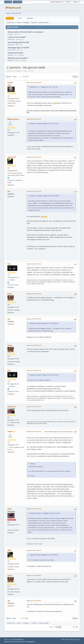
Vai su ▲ (77, 639)
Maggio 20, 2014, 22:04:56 (34, 509)
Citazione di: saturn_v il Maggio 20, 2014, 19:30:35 (45, 513)
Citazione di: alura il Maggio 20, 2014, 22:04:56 (44, 555)
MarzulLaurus (13, 119)
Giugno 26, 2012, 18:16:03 (34, 191)
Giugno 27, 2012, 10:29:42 (34, 407)
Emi (9, 264)
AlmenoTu (12, 157)
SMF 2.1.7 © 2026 (9, 639)
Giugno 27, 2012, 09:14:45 (34, 319)
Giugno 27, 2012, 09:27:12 (34, 370)
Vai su (8, 618)
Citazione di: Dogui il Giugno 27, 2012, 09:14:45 (44, 375)
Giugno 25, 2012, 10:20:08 (34, 83)
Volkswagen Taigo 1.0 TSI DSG (18, 48)
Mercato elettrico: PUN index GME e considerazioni (25, 32)
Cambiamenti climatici (15, 53)
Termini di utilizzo (70, 639)
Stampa (75, 77)
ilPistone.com (13, 8)
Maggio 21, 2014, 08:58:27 (34, 576)
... (22, 77)
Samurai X (12, 407)
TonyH (10, 83)
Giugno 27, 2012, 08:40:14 (34, 294)
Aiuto (63, 639)
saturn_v (11, 431)
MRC (9, 550)
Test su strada (12, 50)
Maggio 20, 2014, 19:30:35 (34, 431)
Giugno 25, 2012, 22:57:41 (34, 157)
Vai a (51, 627)
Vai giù (8, 77)
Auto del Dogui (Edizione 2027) (18, 42)
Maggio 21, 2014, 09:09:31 (34, 601)
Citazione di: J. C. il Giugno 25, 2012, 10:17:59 (44, 87)
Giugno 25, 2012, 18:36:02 (34, 119)
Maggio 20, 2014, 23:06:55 (34, 550)
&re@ (10, 294)
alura (10, 509)
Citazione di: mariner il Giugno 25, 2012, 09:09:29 (44, 196)
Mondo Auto (11, 39)
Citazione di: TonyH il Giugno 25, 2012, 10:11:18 (44, 124)
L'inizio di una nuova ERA (17, 37)
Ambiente (10, 34)
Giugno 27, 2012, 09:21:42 (34, 345)
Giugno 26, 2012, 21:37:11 (34, 264)
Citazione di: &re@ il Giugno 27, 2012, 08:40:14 (44, 323)
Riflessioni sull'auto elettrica (18, 58)
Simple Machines (19, 639)
